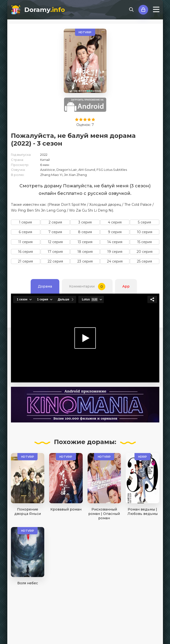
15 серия (144, 242)
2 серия (55, 222)
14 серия (115, 242)
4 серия (115, 222)
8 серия (85, 232)
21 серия (25, 261)
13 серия (85, 242)
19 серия (115, 252)
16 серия (25, 252)
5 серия (144, 222)
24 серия (115, 261)
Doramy (45, 10)
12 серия (55, 242)
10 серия (145, 232)
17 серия (55, 252)
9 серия (115, 232)
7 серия (55, 232)
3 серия (85, 222)
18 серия (85, 252)
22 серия (55, 261)
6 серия (25, 232)
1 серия (25, 222)
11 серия (25, 242)
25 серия (144, 261)
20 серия (145, 252)
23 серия (85, 261)
